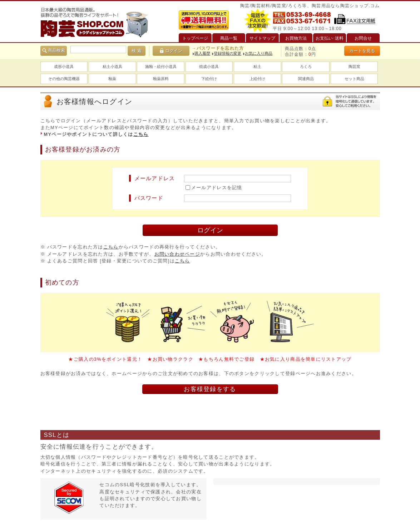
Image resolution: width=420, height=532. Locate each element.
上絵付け (257, 79)
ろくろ (306, 66)
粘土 (257, 66)
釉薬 (112, 79)
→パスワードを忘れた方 (218, 48)
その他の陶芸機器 (64, 79)
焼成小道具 (209, 66)
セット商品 (354, 79)
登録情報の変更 (228, 53)
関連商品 (306, 79)
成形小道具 (64, 66)
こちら (141, 134)
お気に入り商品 (259, 53)
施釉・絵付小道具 (161, 66)
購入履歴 (202, 53)
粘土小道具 (112, 66)
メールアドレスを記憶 (217, 188)
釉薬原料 (161, 79)
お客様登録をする (210, 389)
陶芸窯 (354, 66)
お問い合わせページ (177, 254)
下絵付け (209, 79)
